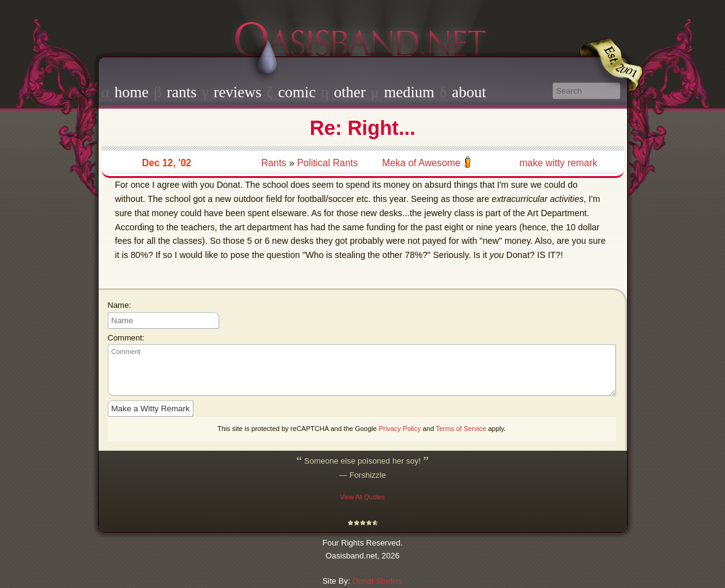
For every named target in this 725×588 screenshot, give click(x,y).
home (132, 92)
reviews (238, 92)
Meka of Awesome (421, 163)
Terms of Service (461, 429)
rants (182, 92)
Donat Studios (378, 581)
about (469, 92)
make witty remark (558, 163)
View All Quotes (362, 497)
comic (297, 92)
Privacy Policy (400, 429)
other (350, 92)
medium (409, 92)
